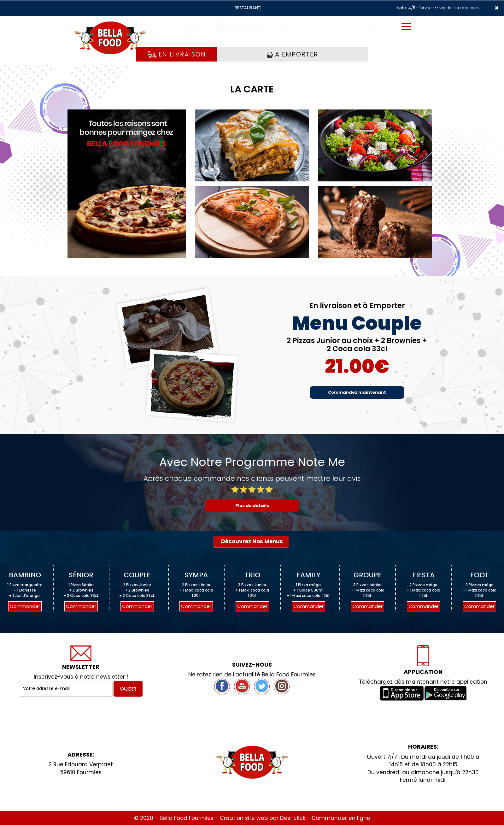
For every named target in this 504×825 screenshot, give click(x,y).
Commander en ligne (341, 818)
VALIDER (128, 689)
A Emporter (293, 54)
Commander (25, 606)
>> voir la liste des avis (456, 8)
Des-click (293, 818)
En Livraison (177, 54)
